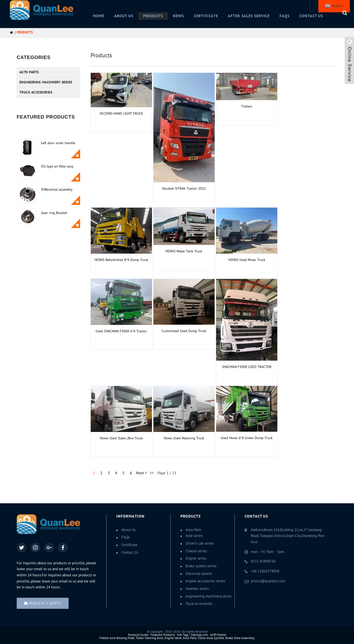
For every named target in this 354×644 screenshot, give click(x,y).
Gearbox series (197, 589)
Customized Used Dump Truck (184, 331)
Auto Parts (29, 72)
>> (152, 473)
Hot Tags (183, 635)
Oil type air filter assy (57, 166)
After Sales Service (249, 16)
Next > (141, 473)
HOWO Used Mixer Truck (247, 260)
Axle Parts (190, 638)
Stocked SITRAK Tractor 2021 (184, 189)
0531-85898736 (263, 561)
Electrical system (199, 574)
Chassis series (196, 551)
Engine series (196, 558)
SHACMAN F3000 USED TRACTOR (247, 367)
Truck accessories (36, 92)
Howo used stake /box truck (121, 438)
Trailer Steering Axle (149, 638)
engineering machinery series (46, 82)
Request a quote (45, 603)
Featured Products (163, 635)
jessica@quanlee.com (268, 581)
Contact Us (311, 16)
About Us (124, 16)
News (178, 16)
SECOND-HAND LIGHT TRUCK (121, 114)
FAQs (285, 16)
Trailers (247, 106)
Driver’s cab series (200, 543)
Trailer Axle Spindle (211, 638)
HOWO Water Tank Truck (184, 251)
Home (99, 16)
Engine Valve (173, 638)
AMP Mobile (218, 635)
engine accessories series (205, 581)
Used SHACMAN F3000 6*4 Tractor (121, 331)
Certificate (206, 16)
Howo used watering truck (184, 438)
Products (153, 16)
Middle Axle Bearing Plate (117, 638)
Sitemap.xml (199, 635)
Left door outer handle (58, 143)
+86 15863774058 (265, 571)
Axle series (194, 536)
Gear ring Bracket (54, 213)
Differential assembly (57, 190)
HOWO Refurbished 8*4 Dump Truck (121, 260)
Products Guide (138, 635)
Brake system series (201, 566)
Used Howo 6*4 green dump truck (247, 438)
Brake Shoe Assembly (240, 638)
